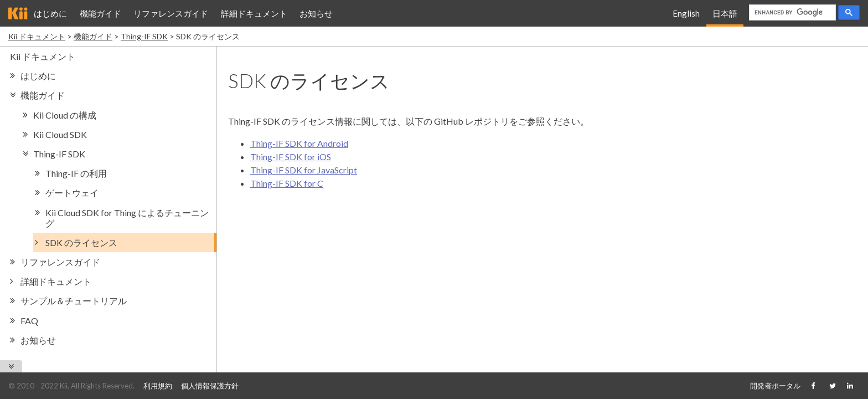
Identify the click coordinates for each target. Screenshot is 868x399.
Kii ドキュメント (37, 36)
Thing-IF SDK (144, 36)
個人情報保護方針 (210, 386)
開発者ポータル (775, 386)
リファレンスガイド (171, 13)
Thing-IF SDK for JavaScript (304, 170)
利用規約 (158, 386)
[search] (791, 13)
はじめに (50, 13)
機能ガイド (100, 13)
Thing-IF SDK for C (287, 183)
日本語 (725, 13)
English (686, 13)
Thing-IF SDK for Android (299, 143)
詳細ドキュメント (254, 13)
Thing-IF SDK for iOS (291, 157)
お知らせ (316, 13)
